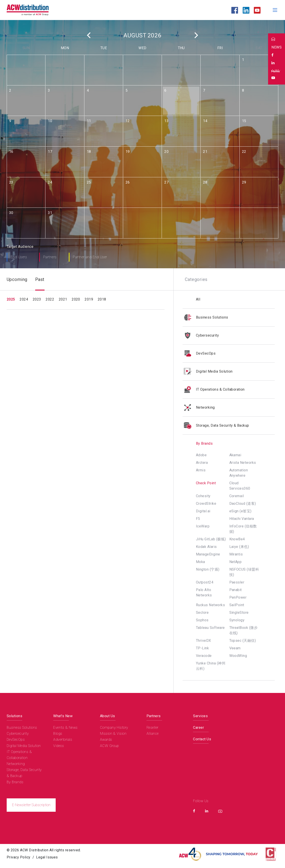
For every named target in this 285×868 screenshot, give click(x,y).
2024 (24, 299)
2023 (37, 299)
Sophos (202, 620)
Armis (201, 470)
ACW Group (110, 746)
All (198, 299)
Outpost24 (205, 582)
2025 (11, 299)
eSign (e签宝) (240, 511)
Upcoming (17, 279)
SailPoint (237, 605)
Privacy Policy (19, 857)
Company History (114, 728)
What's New (63, 716)
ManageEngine (208, 554)
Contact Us (202, 739)
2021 (63, 299)
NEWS (277, 47)
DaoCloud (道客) (243, 504)
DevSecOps (199, 353)
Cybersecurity (201, 335)
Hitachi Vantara (242, 519)
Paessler (237, 582)
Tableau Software (210, 628)
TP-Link (202, 648)
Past (40, 279)
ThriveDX (204, 641)
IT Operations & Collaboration (214, 390)
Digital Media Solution (208, 371)
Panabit (236, 590)
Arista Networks (243, 463)
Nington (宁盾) (208, 569)
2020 (76, 299)
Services (200, 716)
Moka (201, 562)
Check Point (206, 483)
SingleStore (239, 613)
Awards (106, 740)
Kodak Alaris (206, 547)
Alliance (153, 734)
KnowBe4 (237, 539)
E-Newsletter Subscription (31, 805)
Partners (154, 716)
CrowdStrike (206, 504)
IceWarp (203, 526)
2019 (89, 299)
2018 (102, 299)
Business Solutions (205, 317)
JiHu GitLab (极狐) (211, 539)
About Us (108, 716)
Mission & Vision (113, 734)
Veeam (235, 648)
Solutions (14, 716)
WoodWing (238, 656)
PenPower (238, 597)
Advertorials (63, 740)
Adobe (201, 455)
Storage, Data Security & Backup (216, 426)
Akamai (235, 455)
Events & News (65, 728)
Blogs (58, 734)
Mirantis (236, 554)
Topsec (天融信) (243, 641)
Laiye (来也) (239, 547)
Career (198, 728)
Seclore (202, 613)
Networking (199, 408)
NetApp (236, 562)
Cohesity (203, 496)
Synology (237, 620)
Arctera (202, 463)
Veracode (204, 656)
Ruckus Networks (210, 605)
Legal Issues (47, 857)
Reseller (153, 728)
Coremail (237, 496)
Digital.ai (203, 511)
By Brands (198, 443)
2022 (50, 299)
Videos (59, 746)
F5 (198, 519)
